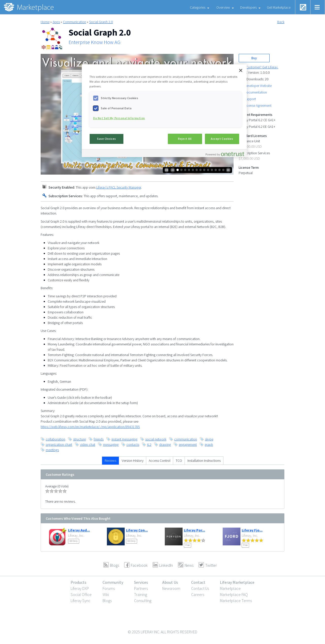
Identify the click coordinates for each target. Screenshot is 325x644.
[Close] (241, 70)
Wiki (106, 594)
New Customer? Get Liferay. (258, 67)
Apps (56, 22)
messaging (111, 444)
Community (113, 582)
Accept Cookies (222, 139)
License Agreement (258, 105)
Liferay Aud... (79, 530)
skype (209, 439)
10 (212, 170)
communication (186, 439)
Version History (133, 461)
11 (216, 170)
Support (250, 99)
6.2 (149, 444)
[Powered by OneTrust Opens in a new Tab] (225, 154)
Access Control (160, 461)
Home (45, 22)
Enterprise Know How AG (94, 42)
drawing (165, 444)
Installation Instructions (204, 461)
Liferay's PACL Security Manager (119, 187)
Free (188, 545)
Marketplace (230, 588)
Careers (198, 594)
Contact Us (200, 588)
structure (79, 439)
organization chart (59, 444)
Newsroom (171, 588)
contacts (133, 444)
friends (99, 439)
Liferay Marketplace (237, 582)
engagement (188, 444)
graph (209, 444)
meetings (52, 450)
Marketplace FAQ (234, 594)
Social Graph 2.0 (101, 22)
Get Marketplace (279, 7)
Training (141, 594)
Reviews (110, 461)
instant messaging (124, 439)
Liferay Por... (194, 530)
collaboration (55, 439)
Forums (109, 588)
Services (141, 582)
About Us (170, 582)
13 (223, 170)
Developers (248, 7)
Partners (141, 588)
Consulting (143, 601)
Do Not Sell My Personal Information (119, 118)
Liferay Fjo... (252, 530)
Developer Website (258, 86)
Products (78, 582)
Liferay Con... (137, 530)
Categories (198, 7)
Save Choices (107, 139)
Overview (223, 7)
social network (156, 439)
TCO (179, 461)
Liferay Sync (80, 601)
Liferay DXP (80, 588)
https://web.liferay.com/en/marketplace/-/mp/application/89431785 (90, 427)
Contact (198, 582)
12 (220, 170)
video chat (88, 444)
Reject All (185, 139)
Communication (75, 22)
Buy (254, 58)
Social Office (81, 594)
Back (281, 22)
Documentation (256, 92)
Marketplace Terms (236, 601)
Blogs (107, 601)
